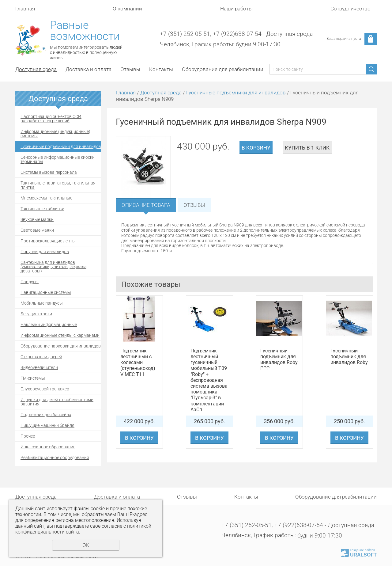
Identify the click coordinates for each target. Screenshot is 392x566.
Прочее (28, 436)
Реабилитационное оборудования (55, 458)
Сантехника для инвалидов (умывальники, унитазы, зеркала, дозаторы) (54, 267)
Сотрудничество (351, 9)
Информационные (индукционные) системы (55, 134)
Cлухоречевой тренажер (45, 389)
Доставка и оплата (89, 69)
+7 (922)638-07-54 (237, 34)
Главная (25, 9)
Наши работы (236, 9)
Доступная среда (36, 69)
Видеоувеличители (39, 367)
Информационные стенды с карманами (60, 335)
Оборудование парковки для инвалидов (61, 346)
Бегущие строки (36, 314)
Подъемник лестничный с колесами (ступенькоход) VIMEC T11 (138, 363)
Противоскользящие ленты (48, 241)
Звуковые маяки (37, 219)
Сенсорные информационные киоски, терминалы (58, 159)
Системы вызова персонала (49, 172)
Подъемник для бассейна (46, 415)
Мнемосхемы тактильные (46, 198)
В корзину (256, 148)
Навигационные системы (46, 292)
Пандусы (30, 282)
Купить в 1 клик (307, 148)
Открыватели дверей (41, 357)
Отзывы (130, 69)
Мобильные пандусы (42, 303)
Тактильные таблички (42, 209)
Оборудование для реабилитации (223, 69)
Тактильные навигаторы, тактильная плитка (58, 185)
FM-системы (33, 378)
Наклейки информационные (49, 325)
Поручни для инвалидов (45, 252)
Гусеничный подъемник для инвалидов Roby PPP (279, 360)
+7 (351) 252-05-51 (185, 34)
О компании (127, 9)
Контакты (161, 69)
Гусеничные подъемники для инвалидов (61, 146)
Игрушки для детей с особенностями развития (57, 402)
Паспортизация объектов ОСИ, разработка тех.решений (51, 119)
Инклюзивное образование (48, 447)
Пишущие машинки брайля (47, 425)
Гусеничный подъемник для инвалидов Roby (349, 357)
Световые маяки (37, 230)
